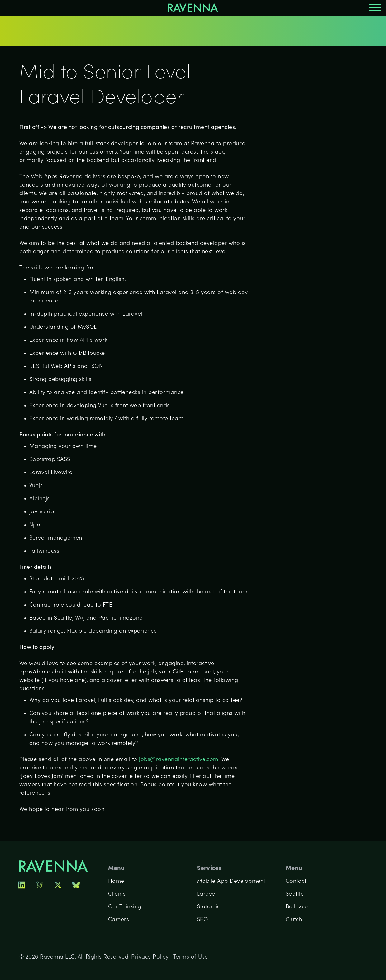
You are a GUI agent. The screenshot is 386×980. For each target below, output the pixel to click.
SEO (203, 920)
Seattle (295, 894)
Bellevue (297, 907)
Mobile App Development (231, 881)
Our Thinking (125, 907)
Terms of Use (191, 957)
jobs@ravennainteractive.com (179, 760)
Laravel (207, 894)
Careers (119, 920)
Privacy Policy (150, 957)
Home (116, 881)
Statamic (209, 907)
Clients (117, 894)
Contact (296, 881)
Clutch (294, 920)
